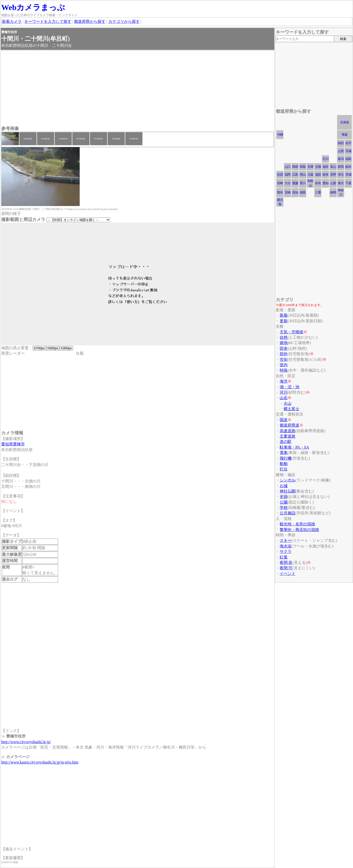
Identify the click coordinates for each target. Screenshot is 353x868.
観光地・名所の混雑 (297, 524)
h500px (53, 348)
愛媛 (295, 183)
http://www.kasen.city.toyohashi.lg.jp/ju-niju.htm (40, 762)
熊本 (280, 192)
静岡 (333, 192)
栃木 (348, 167)
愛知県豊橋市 (13, 444)
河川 (284, 392)
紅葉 (284, 557)
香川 (303, 183)
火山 (288, 403)
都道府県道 (290, 425)
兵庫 (310, 167)
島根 (295, 167)
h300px (66, 348)
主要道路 (288, 436)
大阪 (310, 175)
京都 (318, 167)
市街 (284, 359)
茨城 (348, 175)
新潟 (341, 159)
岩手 (348, 143)
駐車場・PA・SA (294, 447)
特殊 (284, 370)
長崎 (280, 183)
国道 (284, 420)
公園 (284, 502)
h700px (39, 348)
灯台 (284, 469)
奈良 (318, 183)
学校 (284, 508)
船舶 (284, 464)
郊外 (284, 354)
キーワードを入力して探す (48, 21)
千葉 (348, 183)
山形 (341, 151)
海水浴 (286, 546)
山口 (288, 167)
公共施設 (288, 513)
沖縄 (280, 135)
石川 (326, 159)
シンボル (288, 480)
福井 (326, 167)
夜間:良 (286, 563)
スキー (286, 540)
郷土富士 (291, 409)
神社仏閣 (288, 491)
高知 (295, 192)
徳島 (303, 192)
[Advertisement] (138, 89)
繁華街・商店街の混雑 (299, 530)
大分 (288, 183)
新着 (284, 315)
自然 (284, 337)
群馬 (341, 167)
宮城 (348, 151)
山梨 (333, 183)
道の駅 (286, 442)
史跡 (284, 497)
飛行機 (286, 458)
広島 (295, 175)
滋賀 (318, 175)
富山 (333, 167)
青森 (344, 135)
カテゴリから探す (124, 21)
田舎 (284, 348)
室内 (284, 365)
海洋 (284, 381)
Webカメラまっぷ (33, 7)
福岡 (288, 175)
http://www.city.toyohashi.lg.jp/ (26, 742)
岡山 (303, 175)
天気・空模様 (291, 332)
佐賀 (280, 175)
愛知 (326, 183)
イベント (288, 574)
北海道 (344, 122)
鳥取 (303, 167)
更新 (284, 321)
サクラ (286, 551)
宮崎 (288, 192)
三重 (318, 192)
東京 (341, 183)
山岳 (284, 398)
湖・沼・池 (290, 387)
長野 (333, 175)
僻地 (284, 343)
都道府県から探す (90, 21)
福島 (348, 159)
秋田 (341, 143)
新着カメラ (12, 21)
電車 (284, 453)
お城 (284, 486)
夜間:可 (286, 568)
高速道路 (288, 431)
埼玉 (341, 175)
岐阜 (326, 175)
